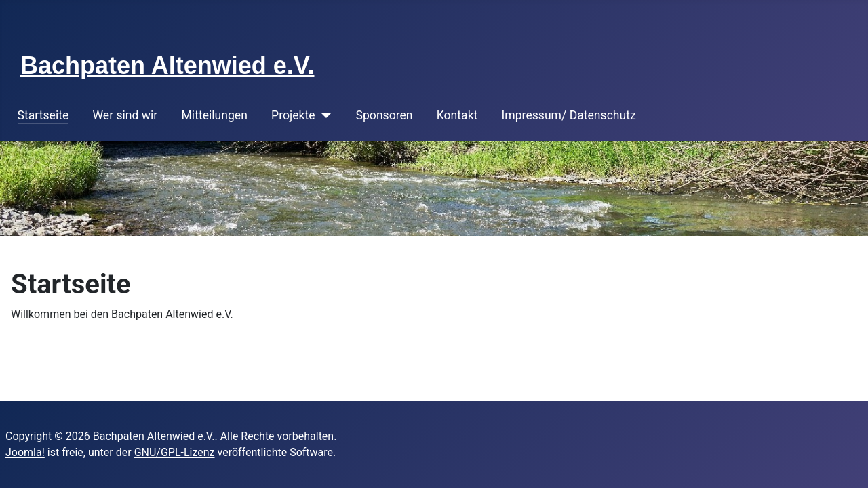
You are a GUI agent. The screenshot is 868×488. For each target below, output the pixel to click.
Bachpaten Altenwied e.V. (167, 65)
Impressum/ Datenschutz (569, 115)
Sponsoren (384, 115)
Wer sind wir (125, 115)
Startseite (43, 115)
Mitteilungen (215, 115)
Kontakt (457, 115)
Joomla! (25, 452)
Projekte (293, 115)
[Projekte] (324, 115)
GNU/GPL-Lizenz (175, 452)
